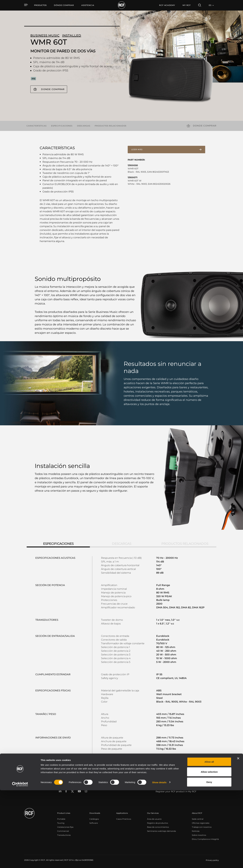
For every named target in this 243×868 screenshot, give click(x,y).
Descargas (84, 126)
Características (36, 126)
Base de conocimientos (158, 827)
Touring (61, 823)
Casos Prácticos (124, 819)
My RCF (187, 5)
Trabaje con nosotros (202, 827)
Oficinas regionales (201, 823)
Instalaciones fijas (65, 827)
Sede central (198, 819)
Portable (61, 819)
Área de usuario (154, 819)
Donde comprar (53, 89)
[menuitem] (64, 5)
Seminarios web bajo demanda (161, 831)
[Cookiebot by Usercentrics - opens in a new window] (20, 862)
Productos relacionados (110, 126)
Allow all (209, 839)
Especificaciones (62, 126)
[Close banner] (238, 836)
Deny (209, 860)
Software (94, 823)
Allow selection (209, 850)
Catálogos (94, 819)
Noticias (196, 831)
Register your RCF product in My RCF (176, 791)
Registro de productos (158, 823)
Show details (159, 860)
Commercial (63, 831)
